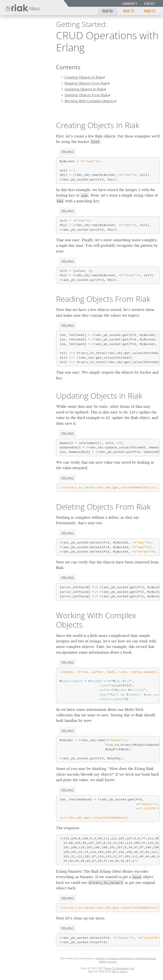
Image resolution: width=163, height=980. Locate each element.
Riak (16, 34)
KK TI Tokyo (120, 971)
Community (130, 3)
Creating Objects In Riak (83, 77)
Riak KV (107, 11)
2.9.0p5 (35, 34)
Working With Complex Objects (89, 101)
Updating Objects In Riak (84, 89)
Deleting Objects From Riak (86, 95)
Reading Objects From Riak (86, 83)
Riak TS (129, 11)
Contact (150, 3)
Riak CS (150, 11)
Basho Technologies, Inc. (120, 968)
